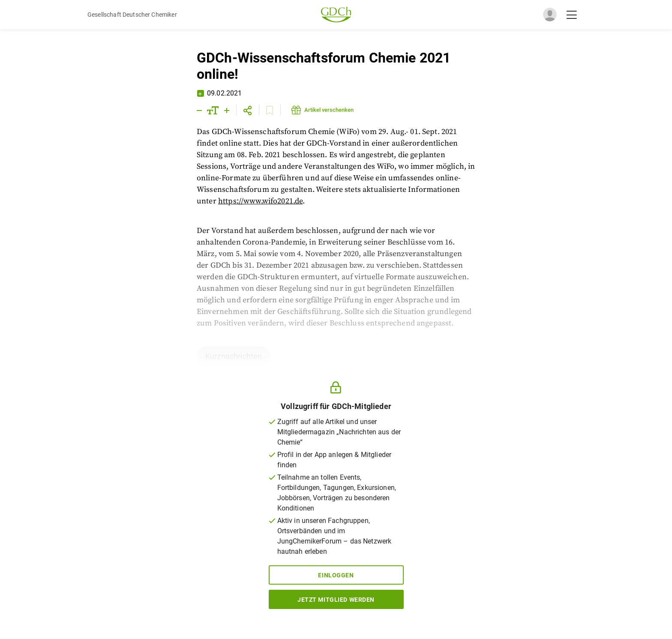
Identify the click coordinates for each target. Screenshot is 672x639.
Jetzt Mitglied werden (336, 600)
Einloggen (336, 575)
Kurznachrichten (234, 356)
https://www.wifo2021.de (260, 201)
